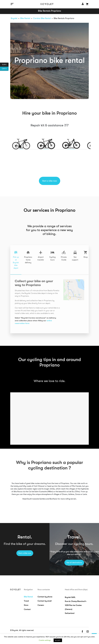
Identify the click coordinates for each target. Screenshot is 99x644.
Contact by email (45, 601)
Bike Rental (25, 18)
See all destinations (74, 563)
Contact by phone (45, 597)
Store (26, 605)
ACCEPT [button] (58, 640)
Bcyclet (14, 18)
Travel (26, 601)
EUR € (5, 65)
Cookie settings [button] (45, 640)
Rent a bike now (50, 181)
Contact (27, 609)
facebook (82, 632)
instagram (88, 632)
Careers (41, 605)
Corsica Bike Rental (42, 18)
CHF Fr (5, 69)
